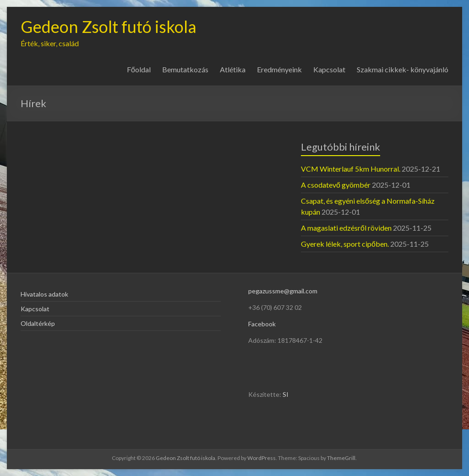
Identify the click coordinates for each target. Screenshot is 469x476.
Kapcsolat (329, 69)
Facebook (262, 324)
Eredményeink (279, 69)
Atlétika (233, 69)
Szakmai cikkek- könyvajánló (403, 69)
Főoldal (139, 69)
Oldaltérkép (38, 323)
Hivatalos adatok (44, 294)
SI (286, 394)
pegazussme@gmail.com (283, 291)
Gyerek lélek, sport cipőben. (345, 244)
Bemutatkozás (185, 69)
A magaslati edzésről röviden (346, 228)
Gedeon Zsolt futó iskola (109, 27)
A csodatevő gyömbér (336, 185)
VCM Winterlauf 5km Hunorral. (351, 169)
